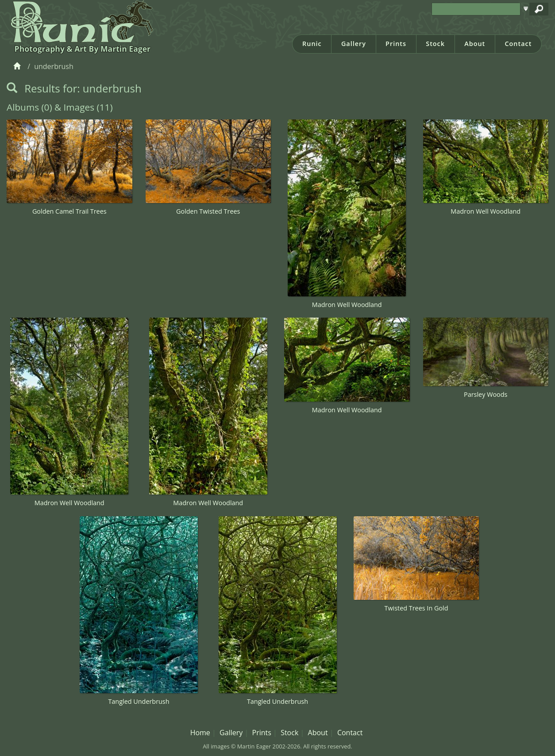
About (475, 44)
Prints (396, 44)
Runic (312, 44)
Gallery (354, 44)
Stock (435, 44)
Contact (518, 44)
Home (200, 733)
